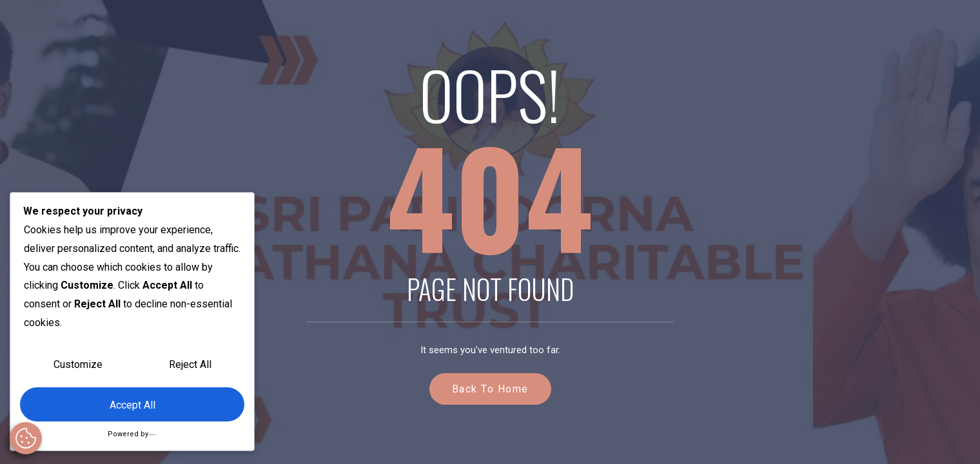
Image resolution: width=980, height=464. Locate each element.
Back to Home (490, 389)
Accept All (132, 405)
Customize (78, 364)
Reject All (190, 364)
